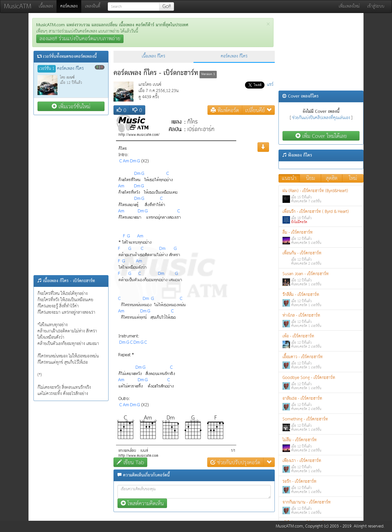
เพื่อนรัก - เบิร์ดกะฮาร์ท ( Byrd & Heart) (321, 216)
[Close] (268, 24)
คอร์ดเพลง (71, 6)
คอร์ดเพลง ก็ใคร (234, 56)
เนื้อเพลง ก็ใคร (153, 56)
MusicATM (18, 6)
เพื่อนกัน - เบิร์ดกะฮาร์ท (321, 258)
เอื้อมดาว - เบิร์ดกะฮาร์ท (321, 362)
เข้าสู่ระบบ (376, 6)
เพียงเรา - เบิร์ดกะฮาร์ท (321, 466)
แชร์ (270, 85)
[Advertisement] (71, 195)
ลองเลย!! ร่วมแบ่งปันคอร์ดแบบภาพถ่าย (80, 39)
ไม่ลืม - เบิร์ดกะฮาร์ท (321, 445)
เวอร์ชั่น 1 (47, 69)
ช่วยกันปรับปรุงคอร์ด (235, 462)
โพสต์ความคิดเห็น (142, 503)
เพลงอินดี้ (93, 6)
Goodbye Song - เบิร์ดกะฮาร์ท (321, 383)
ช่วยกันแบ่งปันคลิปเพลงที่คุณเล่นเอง (321, 118)
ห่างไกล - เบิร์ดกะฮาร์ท (321, 320)
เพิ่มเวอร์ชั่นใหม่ (71, 106)
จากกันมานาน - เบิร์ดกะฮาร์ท (321, 507)
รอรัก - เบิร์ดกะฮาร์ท (321, 486)
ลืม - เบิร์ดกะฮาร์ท (321, 237)
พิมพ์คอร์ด (225, 110)
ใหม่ (353, 178)
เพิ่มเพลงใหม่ (349, 6)
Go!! (167, 7)
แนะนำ (289, 178)
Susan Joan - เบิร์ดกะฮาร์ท (321, 279)
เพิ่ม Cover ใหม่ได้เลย (321, 136)
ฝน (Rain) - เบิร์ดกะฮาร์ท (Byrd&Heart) (321, 196)
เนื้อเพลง (46, 6)
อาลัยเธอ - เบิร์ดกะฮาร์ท (321, 403)
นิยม (310, 178)
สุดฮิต (332, 178)
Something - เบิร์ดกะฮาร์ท (321, 424)
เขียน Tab (130, 462)
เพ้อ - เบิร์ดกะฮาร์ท (321, 341)
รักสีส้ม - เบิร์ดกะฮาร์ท (321, 300)
